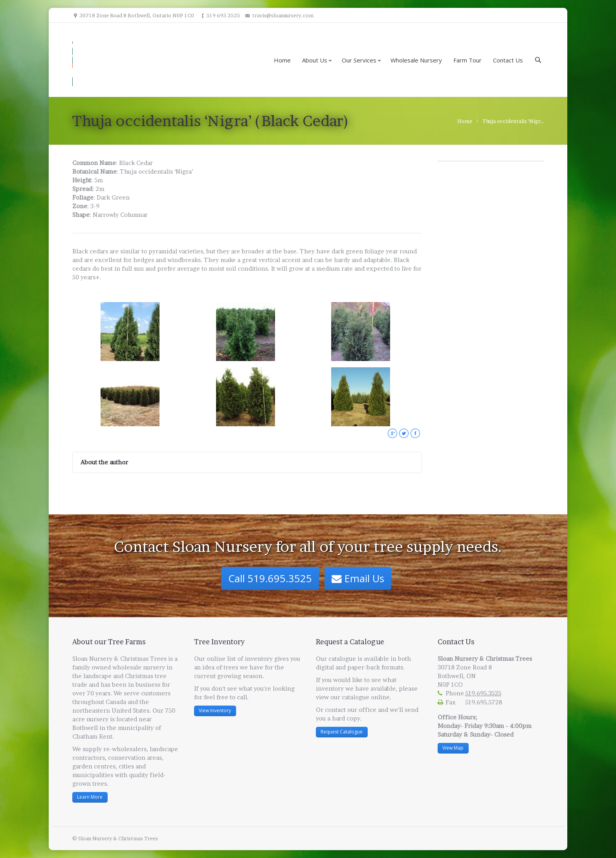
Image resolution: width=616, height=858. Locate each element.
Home (282, 60)
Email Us (358, 578)
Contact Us (508, 60)
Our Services (359, 60)
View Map (453, 748)
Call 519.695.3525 (270, 578)
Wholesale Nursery (416, 60)
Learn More (90, 797)
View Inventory (215, 710)
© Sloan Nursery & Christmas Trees (115, 838)
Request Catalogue (342, 732)
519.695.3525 (483, 693)
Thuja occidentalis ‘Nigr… (513, 121)
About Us (315, 60)
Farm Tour (467, 60)
